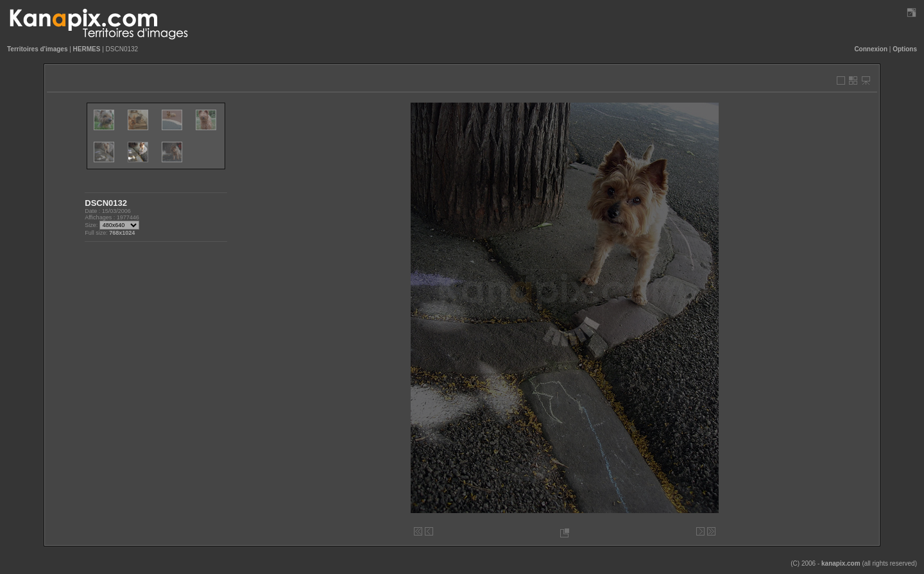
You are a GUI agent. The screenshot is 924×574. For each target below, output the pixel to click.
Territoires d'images (37, 49)
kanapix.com (841, 563)
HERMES (87, 49)
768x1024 (122, 233)
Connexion (871, 49)
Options (905, 49)
